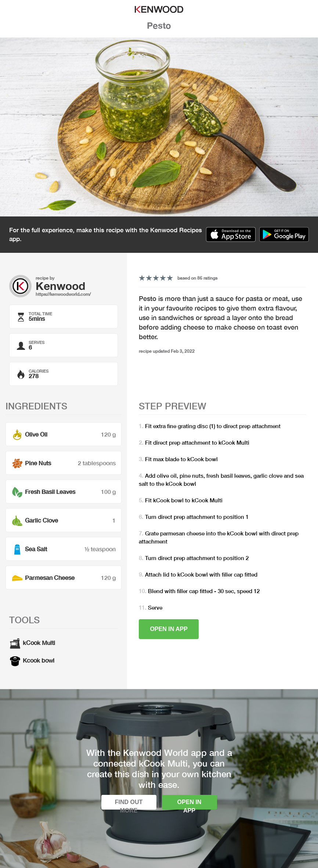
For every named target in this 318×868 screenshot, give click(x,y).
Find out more (129, 804)
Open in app (169, 629)
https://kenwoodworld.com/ (63, 294)
